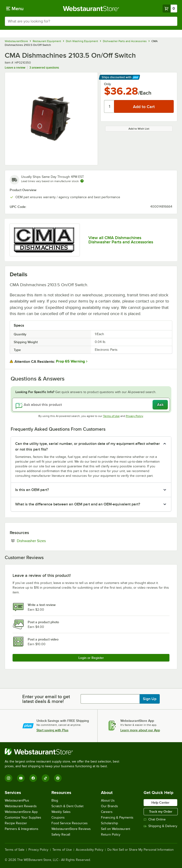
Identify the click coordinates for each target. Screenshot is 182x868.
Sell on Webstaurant (116, 829)
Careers (107, 812)
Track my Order (161, 811)
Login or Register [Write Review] (91, 658)
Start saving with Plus (52, 730)
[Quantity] (109, 106)
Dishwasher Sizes (46, 541)
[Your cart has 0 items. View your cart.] (170, 9)
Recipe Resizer (16, 823)
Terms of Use (111, 416)
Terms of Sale (15, 850)
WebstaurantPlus (17, 800)
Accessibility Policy (90, 850)
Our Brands (109, 806)
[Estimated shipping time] (82, 181)
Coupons (58, 818)
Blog (55, 800)
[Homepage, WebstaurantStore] (91, 9)
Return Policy (111, 835)
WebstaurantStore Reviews (71, 829)
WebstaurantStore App (21, 812)
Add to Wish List (139, 129)
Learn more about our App (140, 730)
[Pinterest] (58, 778)
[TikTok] (45, 778)
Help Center (160, 802)
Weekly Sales (61, 812)
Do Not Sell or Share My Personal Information (141, 850)
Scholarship (109, 823)
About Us (108, 800)
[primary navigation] (15, 9)
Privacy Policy (134, 416)
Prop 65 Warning (70, 361)
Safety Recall (61, 835)
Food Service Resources (70, 823)
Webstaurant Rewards (21, 806)
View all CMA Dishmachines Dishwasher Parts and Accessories (121, 240)
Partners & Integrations (22, 829)
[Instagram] (9, 778)
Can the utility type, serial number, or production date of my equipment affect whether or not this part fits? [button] (88, 447)
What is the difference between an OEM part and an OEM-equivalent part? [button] (78, 504)
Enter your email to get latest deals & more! (46, 699)
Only (107, 84)
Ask (160, 405)
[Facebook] (33, 778)
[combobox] (91, 21)
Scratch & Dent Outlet (67, 806)
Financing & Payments (117, 818)
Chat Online (155, 819)
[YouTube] (21, 778)
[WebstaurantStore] (64, 752)
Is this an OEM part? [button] (32, 490)
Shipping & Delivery (160, 826)
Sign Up (150, 699)
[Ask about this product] (91, 405)
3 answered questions (44, 68)
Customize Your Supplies (23, 818)
